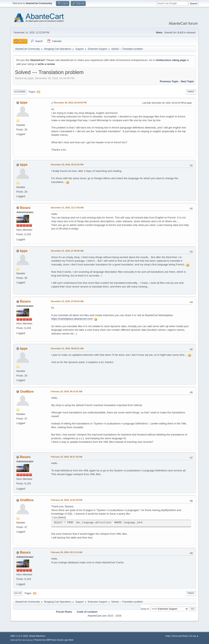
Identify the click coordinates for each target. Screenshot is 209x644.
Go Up (18, 593)
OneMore (27, 392)
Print (191, 92)
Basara (25, 208)
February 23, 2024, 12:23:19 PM (66, 500)
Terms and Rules (180, 636)
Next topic (187, 81)
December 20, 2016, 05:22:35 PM (67, 165)
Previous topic (169, 81)
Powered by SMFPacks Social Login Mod (54, 640)
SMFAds (14, 640)
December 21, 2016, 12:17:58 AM (67, 208)
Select (62, 518)
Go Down (20, 92)
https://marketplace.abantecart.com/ (72, 319)
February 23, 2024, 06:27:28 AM (67, 457)
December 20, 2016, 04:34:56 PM (70, 103)
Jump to (145, 609)
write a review (46, 64)
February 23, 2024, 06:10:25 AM (67, 391)
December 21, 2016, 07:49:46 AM (67, 251)
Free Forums (27, 640)
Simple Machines (37, 636)
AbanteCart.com (97, 616)
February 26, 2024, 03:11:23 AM (67, 552)
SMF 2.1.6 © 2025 (19, 636)
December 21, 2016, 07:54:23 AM (67, 301)
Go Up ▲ (194, 636)
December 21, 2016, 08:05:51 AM (67, 348)
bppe (24, 102)
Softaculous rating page (171, 60)
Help (168, 636)
